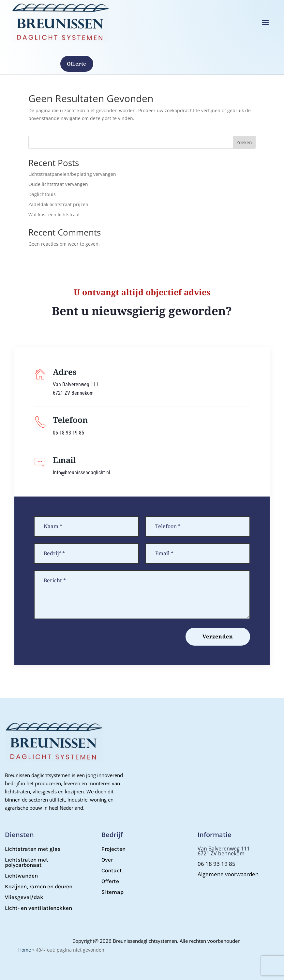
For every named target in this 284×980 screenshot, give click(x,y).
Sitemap (112, 892)
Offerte (77, 64)
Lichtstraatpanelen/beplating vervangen (72, 174)
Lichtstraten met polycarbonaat (27, 862)
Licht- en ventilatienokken (38, 908)
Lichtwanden (21, 876)
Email (64, 460)
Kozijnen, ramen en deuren (39, 886)
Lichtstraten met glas (33, 849)
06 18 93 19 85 (217, 864)
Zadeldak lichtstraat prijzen (58, 204)
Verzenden (218, 636)
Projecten (113, 849)
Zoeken (244, 142)
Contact (112, 870)
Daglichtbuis (42, 194)
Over (107, 860)
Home (25, 950)
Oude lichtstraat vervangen (58, 184)
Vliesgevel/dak (24, 897)
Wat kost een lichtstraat (54, 214)
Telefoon (70, 420)
